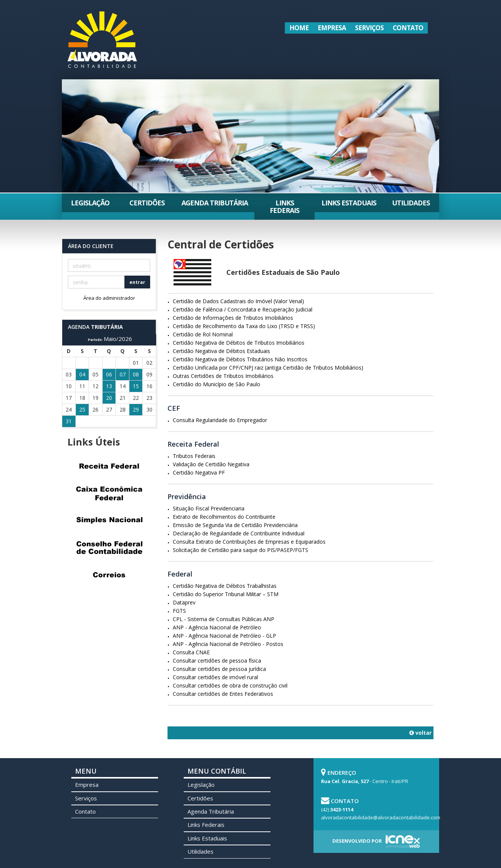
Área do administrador (109, 298)
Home (299, 28)
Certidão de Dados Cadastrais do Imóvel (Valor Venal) (238, 301)
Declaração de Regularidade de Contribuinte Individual (239, 533)
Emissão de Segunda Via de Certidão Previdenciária (235, 525)
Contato (408, 28)
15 (136, 386)
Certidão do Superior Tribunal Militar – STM (226, 594)
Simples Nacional (109, 520)
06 (109, 374)
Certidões (147, 203)
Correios (109, 575)
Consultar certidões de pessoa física (217, 661)
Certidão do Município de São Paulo (217, 384)
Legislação (90, 203)
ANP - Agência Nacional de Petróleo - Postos (228, 644)
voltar (420, 733)
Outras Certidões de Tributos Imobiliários (223, 376)
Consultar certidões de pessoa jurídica (219, 669)
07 (123, 374)
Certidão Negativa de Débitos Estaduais (221, 351)
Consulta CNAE (191, 652)
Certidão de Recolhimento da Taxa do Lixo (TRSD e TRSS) (244, 326)
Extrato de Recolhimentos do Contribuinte (224, 517)
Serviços (369, 28)
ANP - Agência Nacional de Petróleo (217, 627)
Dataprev (184, 602)
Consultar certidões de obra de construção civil (230, 685)
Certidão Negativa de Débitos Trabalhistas (225, 586)
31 (69, 421)
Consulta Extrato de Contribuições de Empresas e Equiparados (249, 542)
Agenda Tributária (215, 203)
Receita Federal (109, 466)
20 (109, 398)
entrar (137, 282)
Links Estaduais (349, 203)
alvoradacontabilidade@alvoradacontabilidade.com (381, 817)
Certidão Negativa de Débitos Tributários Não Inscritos (240, 359)
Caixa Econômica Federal (109, 493)
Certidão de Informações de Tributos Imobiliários (233, 318)
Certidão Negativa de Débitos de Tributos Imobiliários (239, 343)
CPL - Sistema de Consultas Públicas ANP (224, 619)
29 (136, 409)
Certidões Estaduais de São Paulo (283, 272)
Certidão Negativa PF (199, 473)
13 (109, 386)
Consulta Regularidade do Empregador (220, 420)
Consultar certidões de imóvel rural (215, 677)
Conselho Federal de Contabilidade (109, 547)
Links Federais (284, 207)
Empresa (332, 28)
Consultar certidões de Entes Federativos (223, 694)
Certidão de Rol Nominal (203, 334)
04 (82, 374)
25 (82, 409)
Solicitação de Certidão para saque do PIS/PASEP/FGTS (241, 550)
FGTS (179, 611)
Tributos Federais (194, 456)
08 (136, 374)
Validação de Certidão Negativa (211, 464)
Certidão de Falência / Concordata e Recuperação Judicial (243, 309)
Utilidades (411, 203)
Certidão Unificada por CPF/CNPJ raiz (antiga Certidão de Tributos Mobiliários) (268, 368)
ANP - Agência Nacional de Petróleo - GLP (224, 636)
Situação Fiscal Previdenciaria (209, 508)
